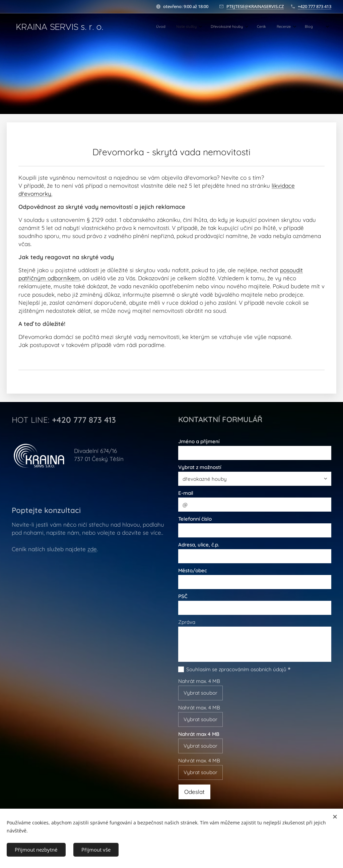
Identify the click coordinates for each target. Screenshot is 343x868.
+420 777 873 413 (315, 6)
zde (92, 549)
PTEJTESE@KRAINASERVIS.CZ (255, 6)
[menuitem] (259, 27)
